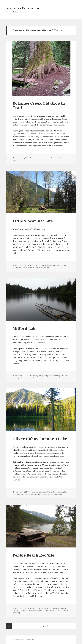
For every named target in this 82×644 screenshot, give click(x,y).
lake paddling (52, 265)
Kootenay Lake (59, 376)
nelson (48, 158)
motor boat (40, 610)
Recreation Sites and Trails (25, 267)
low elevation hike (38, 158)
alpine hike (36, 492)
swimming (16, 613)
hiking (46, 376)
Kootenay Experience (23, 8)
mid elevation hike (26, 378)
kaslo (51, 376)
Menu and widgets (73, 13)
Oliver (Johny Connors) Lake (40, 439)
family (41, 608)
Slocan (38, 267)
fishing (44, 265)
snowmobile (56, 378)
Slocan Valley (45, 267)
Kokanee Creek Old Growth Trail (39, 105)
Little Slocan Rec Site (33, 221)
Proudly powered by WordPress (24, 640)
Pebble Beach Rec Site (33, 555)
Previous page (9, 626)
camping (38, 265)
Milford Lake (25, 328)
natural (47, 610)
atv (33, 265)
